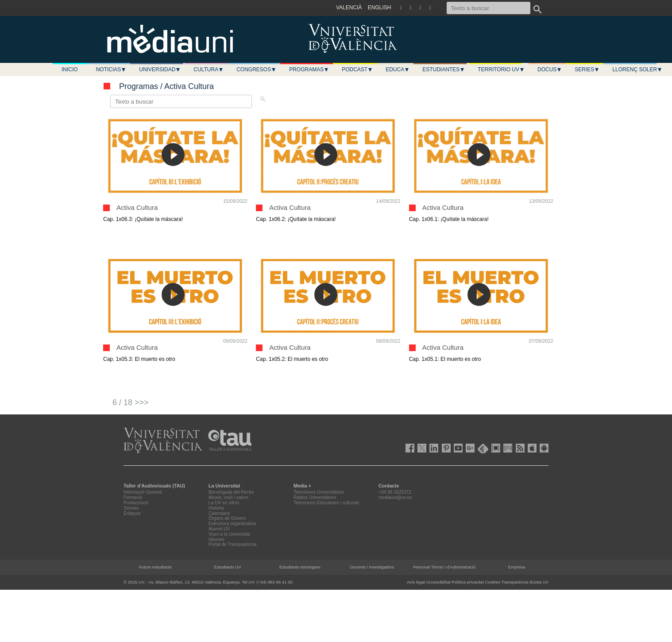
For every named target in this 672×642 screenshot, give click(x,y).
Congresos (256, 70)
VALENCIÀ (349, 8)
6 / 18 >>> (131, 402)
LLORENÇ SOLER (637, 70)
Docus (550, 70)
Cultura (209, 70)
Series (587, 70)
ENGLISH (380, 8)
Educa (398, 70)
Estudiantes (444, 70)
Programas (309, 70)
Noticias (111, 70)
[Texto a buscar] (489, 8)
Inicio (70, 70)
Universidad (160, 70)
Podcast (357, 70)
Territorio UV (501, 70)
